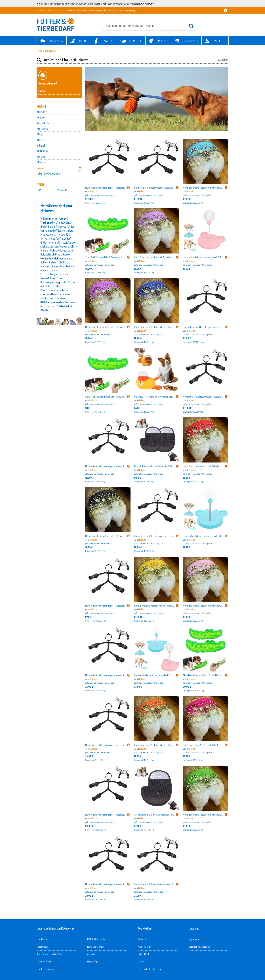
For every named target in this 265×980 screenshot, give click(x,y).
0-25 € (40, 190)
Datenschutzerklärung (199, 947)
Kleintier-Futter (44, 961)
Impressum (194, 939)
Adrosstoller (43, 123)
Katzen (108, 41)
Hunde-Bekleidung (46, 969)
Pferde (163, 41)
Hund (54, 294)
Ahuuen (41, 140)
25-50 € (62, 190)
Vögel (218, 41)
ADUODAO (42, 129)
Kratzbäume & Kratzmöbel (49, 954)
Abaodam (42, 112)
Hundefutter (48, 278)
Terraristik (191, 41)
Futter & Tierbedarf (46, 51)
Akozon (41, 162)
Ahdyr (40, 134)
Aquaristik (56, 41)
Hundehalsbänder (96, 947)
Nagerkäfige (93, 961)
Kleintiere (135, 41)
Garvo (141, 961)
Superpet (142, 939)
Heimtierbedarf (48, 83)
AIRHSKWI (42, 151)
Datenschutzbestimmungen (137, 4)
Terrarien (71, 302)
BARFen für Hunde (96, 939)
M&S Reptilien (145, 947)
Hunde (83, 41)
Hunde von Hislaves (52, 258)
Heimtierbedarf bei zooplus (151, 969)
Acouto (41, 117)
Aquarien (59, 302)
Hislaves (41, 168)
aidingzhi (41, 145)
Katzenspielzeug (50, 282)
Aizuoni (41, 157)
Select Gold (143, 954)
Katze (66, 294)
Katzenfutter (43, 947)
